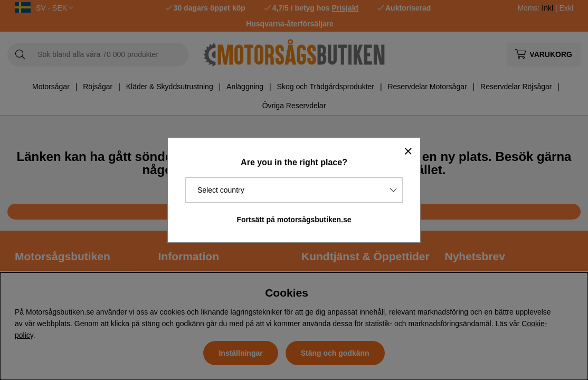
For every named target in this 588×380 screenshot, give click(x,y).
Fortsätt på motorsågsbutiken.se (294, 220)
